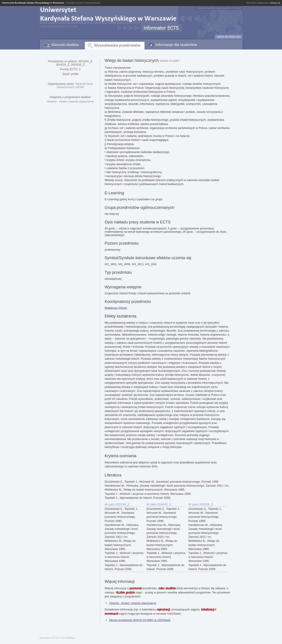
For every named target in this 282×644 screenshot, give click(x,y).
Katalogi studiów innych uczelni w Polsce (219, 8)
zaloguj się (275, 3)
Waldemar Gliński (116, 308)
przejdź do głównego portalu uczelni (59, 26)
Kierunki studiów (65, 45)
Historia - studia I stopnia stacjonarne (70, 101)
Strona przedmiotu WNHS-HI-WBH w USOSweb (140, 620)
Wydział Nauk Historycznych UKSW (75, 85)
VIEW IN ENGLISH (229, 37)
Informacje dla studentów (176, 45)
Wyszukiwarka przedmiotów (117, 45)
